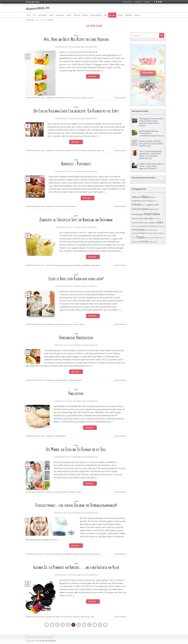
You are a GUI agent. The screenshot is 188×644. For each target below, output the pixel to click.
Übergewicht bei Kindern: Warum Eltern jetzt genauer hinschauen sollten (151, 122)
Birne (63, 98)
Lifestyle (77, 15)
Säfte (79, 265)
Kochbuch (69, 151)
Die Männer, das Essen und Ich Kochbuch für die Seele (76, 450)
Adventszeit (60, 206)
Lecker (82, 324)
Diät (106, 15)
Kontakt (147, 2)
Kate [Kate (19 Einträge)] (151, 218)
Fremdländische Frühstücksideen (76, 338)
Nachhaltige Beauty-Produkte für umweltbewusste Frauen (151, 133)
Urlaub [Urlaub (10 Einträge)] (161, 238)
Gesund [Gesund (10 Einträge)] (145, 205)
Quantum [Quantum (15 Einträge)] (154, 226)
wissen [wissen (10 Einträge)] (155, 242)
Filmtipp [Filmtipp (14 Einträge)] (149, 201)
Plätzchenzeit (71, 206)
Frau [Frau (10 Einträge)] (155, 201)
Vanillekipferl (76, 394)
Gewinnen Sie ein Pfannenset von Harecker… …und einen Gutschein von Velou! (76, 567)
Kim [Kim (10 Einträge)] (155, 219)
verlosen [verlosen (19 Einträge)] (144, 241)
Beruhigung (60, 265)
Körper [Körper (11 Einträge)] (146, 223)
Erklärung (59, 554)
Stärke (91, 98)
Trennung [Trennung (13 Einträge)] (149, 238)
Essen (58, 324)
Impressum (138, 2)
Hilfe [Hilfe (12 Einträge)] (156, 209)
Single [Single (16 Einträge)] (142, 233)
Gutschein (68, 617)
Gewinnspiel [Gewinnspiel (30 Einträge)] (140, 209)
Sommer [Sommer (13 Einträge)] (149, 233)
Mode (69, 15)
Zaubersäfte (95, 265)
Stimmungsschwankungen (90, 554)
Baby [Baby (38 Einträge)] (145, 197)
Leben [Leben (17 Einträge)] (152, 223)
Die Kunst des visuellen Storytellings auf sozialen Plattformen (151, 143)
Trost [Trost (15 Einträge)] (156, 238)
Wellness (129, 15)
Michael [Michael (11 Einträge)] (135, 226)
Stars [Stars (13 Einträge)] (155, 233)
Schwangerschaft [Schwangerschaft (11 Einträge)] (152, 230)
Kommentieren (120, 98)
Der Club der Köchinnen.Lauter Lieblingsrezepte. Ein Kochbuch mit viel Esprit (76, 111)
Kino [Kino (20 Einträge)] (141, 223)
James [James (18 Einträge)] (135, 218)
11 (100, 625)
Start (29, 15)
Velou (93, 617)
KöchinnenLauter (80, 151)
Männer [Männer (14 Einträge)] (145, 226)
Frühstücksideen (76, 380)
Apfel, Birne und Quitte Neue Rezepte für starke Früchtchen (76, 39)
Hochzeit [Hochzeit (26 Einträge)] (138, 214)
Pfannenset (85, 617)
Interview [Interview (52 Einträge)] (152, 214)
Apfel (58, 98)
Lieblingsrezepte (94, 151)
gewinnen (60, 617)
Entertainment (96, 15)
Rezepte (84, 98)
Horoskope (42, 15)
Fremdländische (62, 380)
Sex (35, 15)
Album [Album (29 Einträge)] (136, 197)
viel (103, 151)
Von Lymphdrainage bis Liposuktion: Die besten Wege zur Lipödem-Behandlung (150, 155)
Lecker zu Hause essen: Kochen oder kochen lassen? (76, 279)
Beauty (85, 15)
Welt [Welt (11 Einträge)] (151, 242)
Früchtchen (70, 98)
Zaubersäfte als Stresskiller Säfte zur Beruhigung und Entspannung (76, 220)
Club (57, 151)
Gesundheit (60, 15)
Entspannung (71, 265)
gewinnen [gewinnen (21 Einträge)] (153, 205)
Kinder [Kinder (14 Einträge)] (135, 223)
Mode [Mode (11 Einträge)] (139, 226)
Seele (79, 492)
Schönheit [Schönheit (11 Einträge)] (135, 233)
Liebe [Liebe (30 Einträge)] (159, 222)
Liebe (51, 15)
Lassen (76, 324)
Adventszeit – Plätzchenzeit (76, 164)
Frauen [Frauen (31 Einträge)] (137, 204)
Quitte (78, 98)
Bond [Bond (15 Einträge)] (152, 197)
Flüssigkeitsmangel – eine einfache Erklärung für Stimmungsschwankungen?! (76, 505)
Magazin (37, 20)
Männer (73, 492)
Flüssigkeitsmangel (71, 554)
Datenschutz (127, 2)
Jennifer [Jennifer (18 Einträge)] (144, 218)
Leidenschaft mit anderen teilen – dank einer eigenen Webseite (151, 166)
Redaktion (93, 47)
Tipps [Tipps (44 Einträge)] (140, 237)
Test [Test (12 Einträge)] (133, 238)
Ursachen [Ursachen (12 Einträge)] (136, 242)
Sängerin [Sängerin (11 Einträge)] (161, 233)
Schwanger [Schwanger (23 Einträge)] (139, 230)
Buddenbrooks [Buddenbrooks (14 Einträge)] (138, 201)
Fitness (120, 15)
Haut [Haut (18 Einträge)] (152, 209)
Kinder (137, 15)
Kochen (112, 15)
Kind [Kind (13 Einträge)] (159, 219)
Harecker (76, 617)
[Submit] (162, 35)
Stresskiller (86, 265)
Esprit (62, 151)
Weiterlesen (93, 76)
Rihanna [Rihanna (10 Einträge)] (161, 226)
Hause (63, 324)
